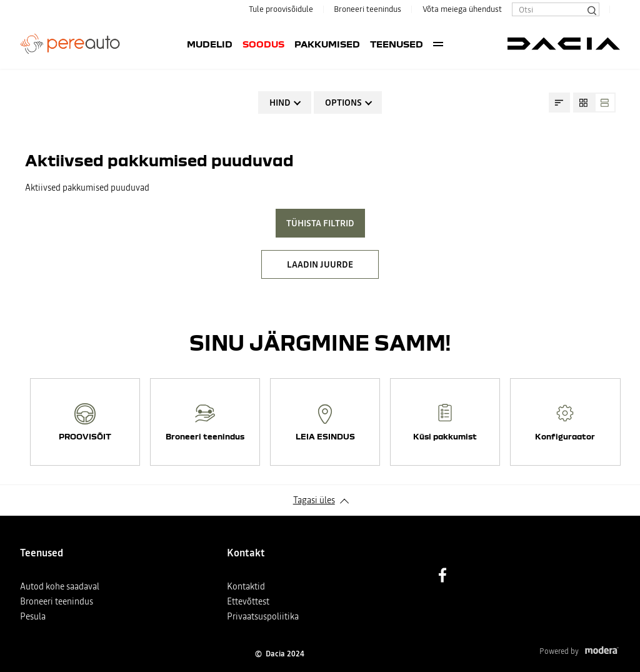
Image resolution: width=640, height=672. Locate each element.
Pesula (33, 616)
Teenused (343, 44)
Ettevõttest (248, 601)
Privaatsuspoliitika (263, 616)
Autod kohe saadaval (60, 586)
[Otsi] (591, 9)
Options (343, 103)
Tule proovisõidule (281, 9)
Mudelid (157, 44)
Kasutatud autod (428, 44)
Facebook (442, 575)
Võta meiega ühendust (462, 9)
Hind (280, 103)
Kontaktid (246, 586)
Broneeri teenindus (367, 9)
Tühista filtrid (320, 223)
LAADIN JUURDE (320, 264)
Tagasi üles (314, 500)
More (492, 44)
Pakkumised (274, 44)
